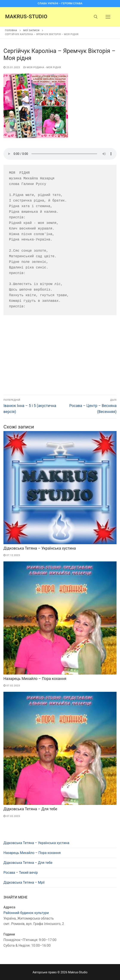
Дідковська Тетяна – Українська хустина (40, 548)
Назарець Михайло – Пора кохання (35, 679)
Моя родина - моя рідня (42, 67)
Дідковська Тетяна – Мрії (24, 882)
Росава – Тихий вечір (21, 873)
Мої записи (31, 30)
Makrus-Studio (26, 17)
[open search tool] (96, 17)
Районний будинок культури (26, 913)
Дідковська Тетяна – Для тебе (30, 809)
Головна (11, 30)
